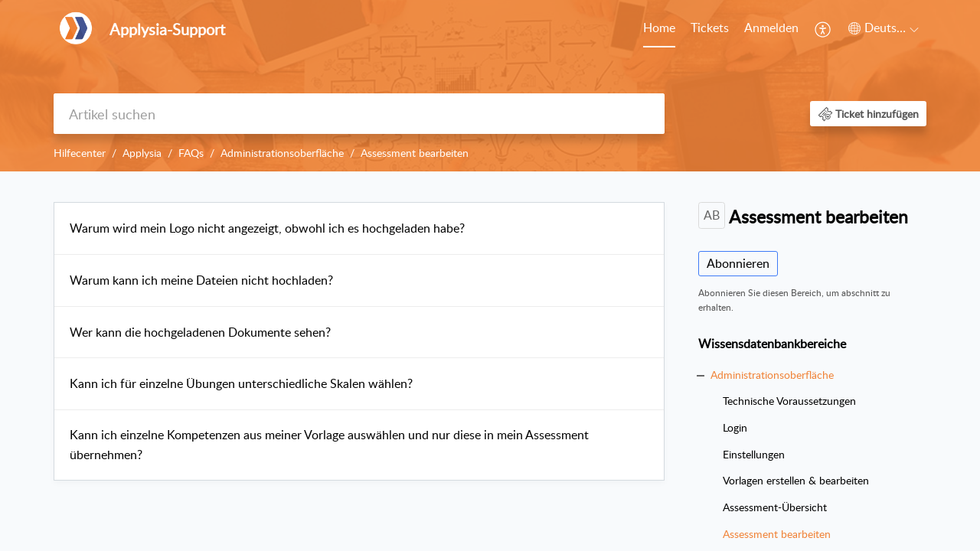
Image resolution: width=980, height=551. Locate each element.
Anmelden (771, 28)
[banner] (490, 86)
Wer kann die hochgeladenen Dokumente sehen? (200, 332)
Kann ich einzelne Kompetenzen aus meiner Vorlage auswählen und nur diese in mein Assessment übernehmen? (329, 445)
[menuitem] (659, 29)
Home (659, 28)
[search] (359, 114)
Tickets (710, 28)
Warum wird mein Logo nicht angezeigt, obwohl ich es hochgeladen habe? (267, 228)
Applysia (142, 153)
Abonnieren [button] (738, 263)
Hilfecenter (80, 153)
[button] (823, 29)
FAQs (191, 153)
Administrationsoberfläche (282, 153)
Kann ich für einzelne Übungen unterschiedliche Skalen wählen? (241, 383)
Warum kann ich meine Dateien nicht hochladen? (201, 280)
